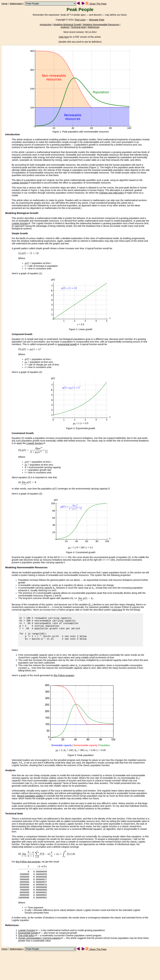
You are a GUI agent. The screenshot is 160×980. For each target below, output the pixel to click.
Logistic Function (27, 941)
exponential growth (67, 344)
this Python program (64, 680)
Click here (64, 37)
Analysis (65, 27)
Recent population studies (30, 801)
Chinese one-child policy (112, 193)
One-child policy (26, 947)
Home (4, 4)
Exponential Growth (28, 944)
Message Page (97, 20)
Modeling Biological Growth (67, 25)
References (94, 27)
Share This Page (96, 4)
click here (117, 610)
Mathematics (16, 4)
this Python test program (28, 867)
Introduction (46, 25)
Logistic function (20, 183)
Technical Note (78, 27)
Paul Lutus (80, 20)
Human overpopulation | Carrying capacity (39, 949)
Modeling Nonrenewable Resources (101, 25)
